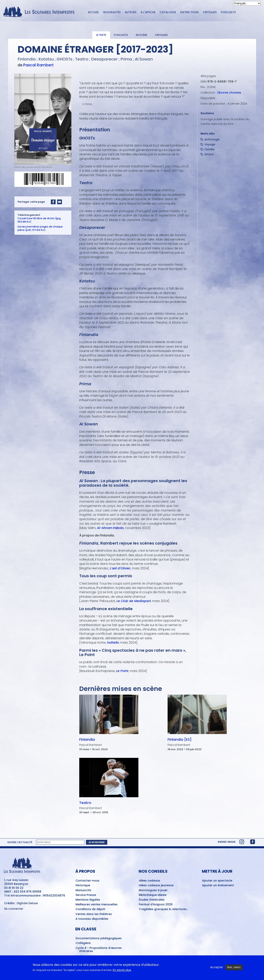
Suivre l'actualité (20, 842)
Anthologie (212, 140)
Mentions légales (88, 900)
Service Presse (86, 895)
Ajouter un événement (218, 885)
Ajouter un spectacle (217, 881)
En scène (141, 35)
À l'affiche (148, 12)
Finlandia (87, 740)
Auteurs (131, 12)
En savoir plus (122, 971)
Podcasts (228, 12)
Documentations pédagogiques (99, 938)
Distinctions (189, 12)
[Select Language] (247, 3)
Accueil (93, 12)
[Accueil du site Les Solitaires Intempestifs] (40, 12)
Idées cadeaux (149, 881)
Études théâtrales (152, 900)
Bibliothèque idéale (153, 895)
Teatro (85, 803)
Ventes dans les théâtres (94, 914)
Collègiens (83, 943)
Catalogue (168, 12)
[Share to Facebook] (53, 202)
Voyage (210, 144)
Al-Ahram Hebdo (110, 528)
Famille (209, 149)
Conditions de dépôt (90, 909)
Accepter (217, 969)
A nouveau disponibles (92, 919)
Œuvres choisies (229, 93)
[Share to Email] (60, 202)
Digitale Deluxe (27, 903)
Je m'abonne (97, 842)
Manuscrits (83, 890)
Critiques (210, 12)
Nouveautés (112, 12)
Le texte (101, 35)
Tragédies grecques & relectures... (164, 909)
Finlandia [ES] (180, 740)
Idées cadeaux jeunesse (156, 885)
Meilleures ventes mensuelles (97, 905)
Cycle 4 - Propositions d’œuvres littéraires (99, 950)
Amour (209, 154)
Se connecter (14, 909)
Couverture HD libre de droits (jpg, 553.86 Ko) (39, 220)
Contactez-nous (87, 881)
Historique (83, 885)
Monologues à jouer (153, 890)
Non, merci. (234, 969)
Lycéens (81, 956)
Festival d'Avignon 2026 (156, 905)
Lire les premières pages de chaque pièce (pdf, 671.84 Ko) (40, 228)
